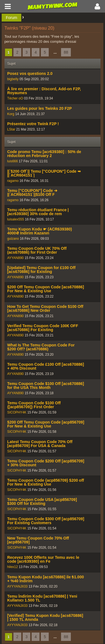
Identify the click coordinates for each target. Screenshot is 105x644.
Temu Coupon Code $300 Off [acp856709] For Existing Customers (46, 521)
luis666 (13, 161)
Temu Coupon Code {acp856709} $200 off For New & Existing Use (46, 482)
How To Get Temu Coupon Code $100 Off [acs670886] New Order (45, 308)
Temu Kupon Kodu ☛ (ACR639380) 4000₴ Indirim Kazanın (40, 231)
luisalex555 (16, 219)
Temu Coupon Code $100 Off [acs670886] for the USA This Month (46, 386)
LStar (11, 129)
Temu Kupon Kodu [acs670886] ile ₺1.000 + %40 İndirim (46, 579)
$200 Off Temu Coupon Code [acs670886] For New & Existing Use (46, 289)
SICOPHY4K (17, 412)
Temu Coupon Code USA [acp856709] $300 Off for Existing (42, 502)
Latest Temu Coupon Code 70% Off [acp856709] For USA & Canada (40, 444)
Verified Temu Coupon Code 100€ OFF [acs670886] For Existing (43, 328)
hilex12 (13, 567)
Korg (11, 114)
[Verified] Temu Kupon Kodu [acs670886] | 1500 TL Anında (45, 617)
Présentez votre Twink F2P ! (33, 124)
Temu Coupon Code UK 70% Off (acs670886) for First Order (37, 250)
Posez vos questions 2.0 (30, 73)
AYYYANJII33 (17, 586)
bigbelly (13, 79)
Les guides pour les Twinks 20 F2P (40, 108)
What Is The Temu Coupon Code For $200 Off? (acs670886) (41, 347)
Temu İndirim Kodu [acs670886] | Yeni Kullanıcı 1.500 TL (42, 598)
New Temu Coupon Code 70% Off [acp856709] (38, 540)
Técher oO (15, 98)
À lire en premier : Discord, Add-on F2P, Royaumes (44, 91)
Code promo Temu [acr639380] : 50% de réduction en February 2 (44, 154)
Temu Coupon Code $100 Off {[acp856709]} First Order (34, 405)
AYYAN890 (16, 258)
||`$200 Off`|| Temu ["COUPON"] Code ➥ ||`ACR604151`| (44, 173)
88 (66, 52)
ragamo (13, 181)
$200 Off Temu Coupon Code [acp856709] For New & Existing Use (46, 424)
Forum (11, 18)
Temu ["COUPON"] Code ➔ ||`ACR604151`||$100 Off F (32, 193)
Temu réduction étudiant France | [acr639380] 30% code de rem (38, 212)
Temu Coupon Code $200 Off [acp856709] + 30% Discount (46, 463)
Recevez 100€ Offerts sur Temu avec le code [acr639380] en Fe (43, 559)
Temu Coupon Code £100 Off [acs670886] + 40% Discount (46, 366)
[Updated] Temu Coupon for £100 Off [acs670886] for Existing (41, 270)
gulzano (13, 239)
